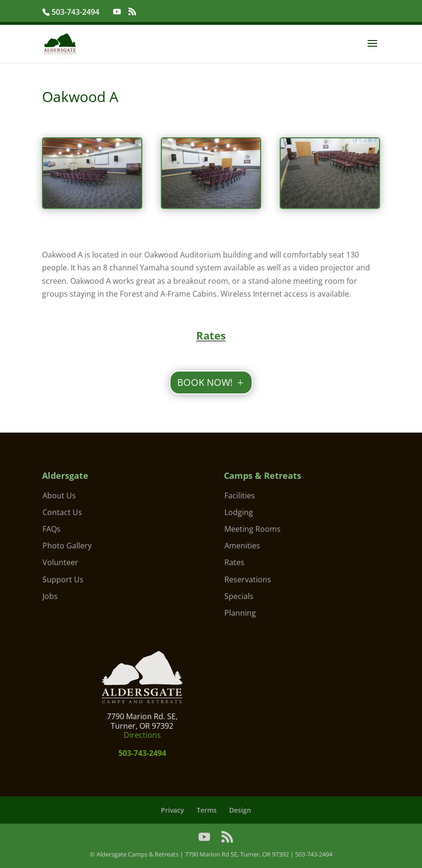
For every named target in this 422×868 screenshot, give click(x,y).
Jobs (50, 596)
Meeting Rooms (253, 529)
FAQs (52, 529)
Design (240, 810)
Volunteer (60, 562)
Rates (234, 562)
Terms (207, 810)
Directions (142, 735)
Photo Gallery (67, 546)
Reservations (248, 579)
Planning (240, 613)
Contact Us (62, 512)
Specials (239, 596)
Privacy (173, 810)
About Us (59, 496)
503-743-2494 (76, 12)
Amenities (242, 546)
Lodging (239, 512)
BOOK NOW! (205, 382)
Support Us (63, 579)
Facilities (240, 496)
